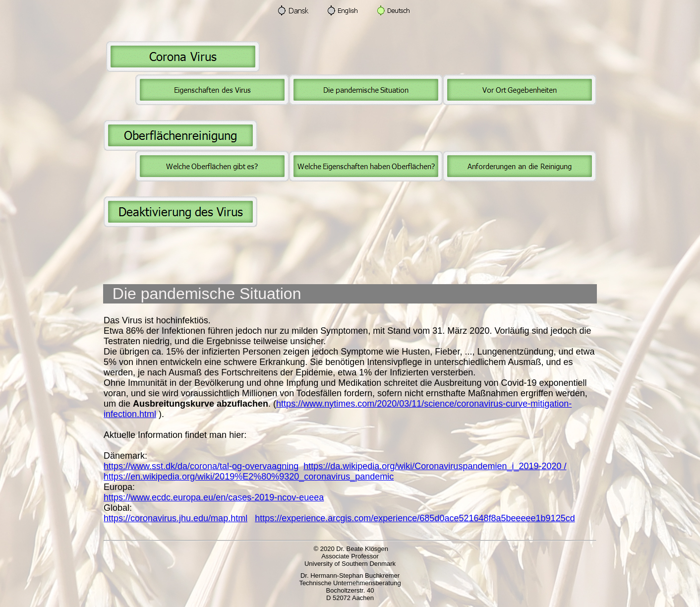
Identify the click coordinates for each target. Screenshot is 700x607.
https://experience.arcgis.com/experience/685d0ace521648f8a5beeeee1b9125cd (415, 518)
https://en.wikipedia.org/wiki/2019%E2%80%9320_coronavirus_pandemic (249, 477)
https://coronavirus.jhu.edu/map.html (175, 518)
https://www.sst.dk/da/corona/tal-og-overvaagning (201, 466)
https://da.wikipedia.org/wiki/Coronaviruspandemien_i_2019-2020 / (435, 466)
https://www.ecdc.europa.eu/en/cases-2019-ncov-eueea (214, 497)
